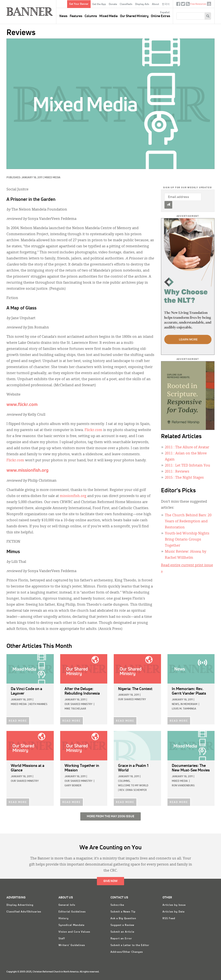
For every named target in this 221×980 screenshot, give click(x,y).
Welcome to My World (133, 786)
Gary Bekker (73, 786)
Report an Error (121, 939)
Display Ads (142, 4)
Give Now (110, 881)
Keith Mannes (38, 704)
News (63, 16)
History (64, 919)
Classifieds (126, 4)
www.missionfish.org (28, 471)
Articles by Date (174, 912)
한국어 (166, 4)
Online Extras (160, 16)
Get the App (99, 4)
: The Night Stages (184, 478)
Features (76, 16)
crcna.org (209, 4)
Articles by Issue (174, 905)
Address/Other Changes (127, 952)
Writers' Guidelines (72, 945)
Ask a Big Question (123, 919)
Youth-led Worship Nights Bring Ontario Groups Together (187, 540)
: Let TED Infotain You (188, 466)
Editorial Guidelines (72, 912)
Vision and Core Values (74, 932)
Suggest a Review (122, 925)
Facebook (178, 5)
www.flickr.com (22, 405)
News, (176, 704)
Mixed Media (108, 16)
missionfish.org (73, 496)
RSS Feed (169, 919)
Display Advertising (20, 905)
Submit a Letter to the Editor (130, 945)
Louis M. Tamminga (184, 709)
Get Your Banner (79, 4)
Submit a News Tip (123, 912)
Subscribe (117, 905)
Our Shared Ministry (134, 16)
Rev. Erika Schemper (133, 790)
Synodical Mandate (71, 925)
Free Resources (198, 4)
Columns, (124, 781)
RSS (188, 5)
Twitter (183, 5)
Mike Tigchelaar (75, 709)
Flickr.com (93, 430)
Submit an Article (122, 932)
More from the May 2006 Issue (110, 816)
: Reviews (177, 472)
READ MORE (18, 721)
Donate (113, 4)
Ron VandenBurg (183, 786)
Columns (91, 16)
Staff (62, 939)
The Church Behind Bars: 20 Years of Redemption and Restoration (188, 521)
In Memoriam (189, 704)
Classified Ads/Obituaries (24, 912)
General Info (67, 905)
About (155, 4)
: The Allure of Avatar (187, 447)
